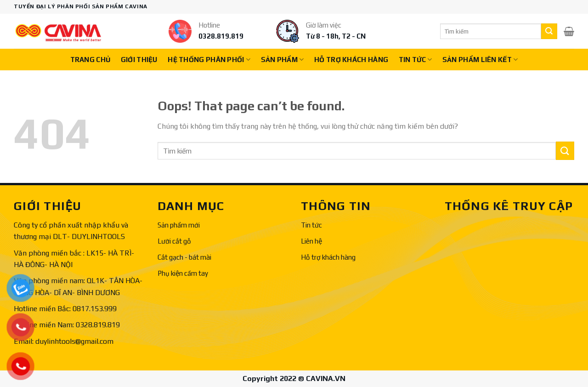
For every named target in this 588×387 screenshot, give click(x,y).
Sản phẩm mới (179, 225)
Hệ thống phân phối (209, 60)
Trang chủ (90, 60)
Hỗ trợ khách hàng (328, 257)
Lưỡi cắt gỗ (174, 241)
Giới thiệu (139, 60)
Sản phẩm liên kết (480, 60)
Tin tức (311, 225)
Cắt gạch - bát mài (184, 257)
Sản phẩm (283, 60)
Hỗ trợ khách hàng (351, 60)
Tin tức (416, 60)
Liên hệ (311, 241)
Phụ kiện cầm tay (183, 273)
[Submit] (549, 31)
